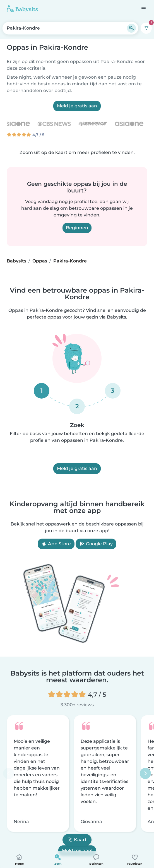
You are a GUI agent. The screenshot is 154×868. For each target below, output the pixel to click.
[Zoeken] (131, 28)
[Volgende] (145, 773)
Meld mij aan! (77, 850)
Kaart (77, 840)
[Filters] (146, 28)
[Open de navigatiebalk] (143, 9)
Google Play (96, 544)
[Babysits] (22, 9)
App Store (56, 544)
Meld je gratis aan (77, 106)
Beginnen (77, 228)
